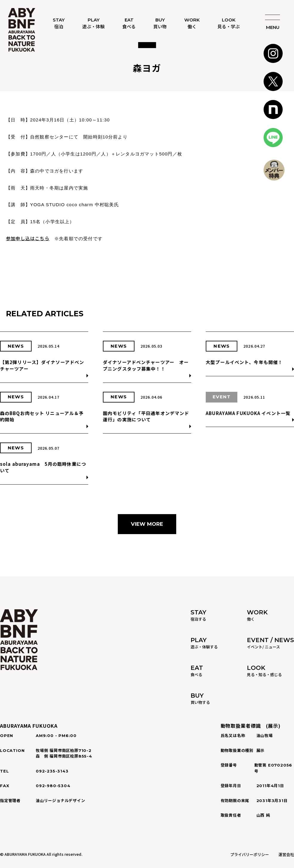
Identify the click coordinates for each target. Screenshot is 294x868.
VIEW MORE (147, 524)
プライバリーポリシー (250, 854)
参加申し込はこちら (28, 238)
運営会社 (286, 854)
